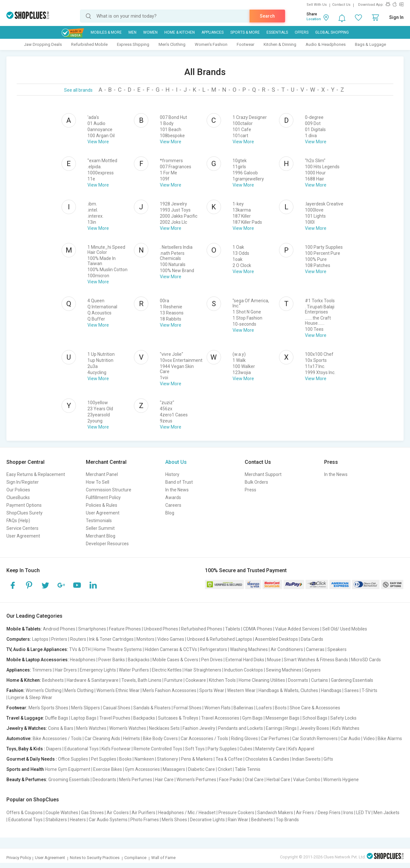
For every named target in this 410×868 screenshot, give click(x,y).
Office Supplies (73, 759)
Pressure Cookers (236, 813)
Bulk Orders (256, 482)
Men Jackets (386, 813)
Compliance (135, 858)
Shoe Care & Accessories (315, 708)
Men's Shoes (174, 820)
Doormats (298, 680)
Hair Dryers (66, 670)
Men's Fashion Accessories (169, 690)
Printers (59, 639)
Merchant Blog (101, 536)
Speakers (337, 649)
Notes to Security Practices (95, 858)
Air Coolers (118, 813)
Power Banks (112, 660)
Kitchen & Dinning (280, 44)
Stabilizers (56, 820)
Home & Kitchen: (24, 680)
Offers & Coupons (25, 813)
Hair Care (164, 780)
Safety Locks (343, 718)
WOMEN (150, 32)
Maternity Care (270, 749)
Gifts (328, 759)
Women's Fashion (211, 44)
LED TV (363, 813)
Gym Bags (252, 718)
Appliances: (19, 670)
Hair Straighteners (203, 670)
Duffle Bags (57, 718)
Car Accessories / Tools (204, 739)
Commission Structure (109, 490)
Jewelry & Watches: (27, 728)
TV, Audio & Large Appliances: (37, 649)
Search (267, 16)
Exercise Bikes (108, 769)
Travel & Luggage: (25, 718)
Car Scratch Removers (315, 739)
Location (314, 19)
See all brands (78, 90)
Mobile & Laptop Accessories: (38, 660)
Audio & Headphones (326, 44)
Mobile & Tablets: (24, 629)
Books (125, 759)
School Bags (315, 718)
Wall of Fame (163, 858)
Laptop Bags (84, 718)
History (172, 474)
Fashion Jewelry (199, 728)
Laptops (40, 639)
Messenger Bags (283, 718)
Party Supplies (222, 749)
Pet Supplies (104, 759)
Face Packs (230, 780)
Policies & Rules (102, 505)
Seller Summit (100, 528)
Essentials (277, 32)
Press (250, 490)
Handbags (331, 690)
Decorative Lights (207, 820)
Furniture (173, 680)
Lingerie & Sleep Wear (30, 697)
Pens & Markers (197, 759)
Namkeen (144, 759)
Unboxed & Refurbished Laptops (220, 639)
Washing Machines (249, 649)
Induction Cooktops (244, 670)
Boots (281, 708)
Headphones (83, 660)
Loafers (264, 708)
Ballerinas (243, 708)
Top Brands (287, 820)
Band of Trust (179, 482)
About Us (176, 462)
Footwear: (17, 708)
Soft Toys (195, 749)
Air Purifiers (143, 813)
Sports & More (245, 32)
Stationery (168, 759)
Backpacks (139, 660)
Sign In (396, 17)
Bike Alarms (390, 739)
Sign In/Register (23, 482)
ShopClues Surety (25, 513)
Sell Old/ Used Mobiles (345, 629)
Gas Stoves (92, 813)
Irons (348, 813)
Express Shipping (133, 44)
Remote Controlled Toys (158, 749)
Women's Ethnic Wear (118, 690)
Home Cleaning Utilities (262, 680)
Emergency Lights (98, 670)
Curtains (320, 680)
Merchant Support (263, 474)
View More (98, 142)
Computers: (19, 639)
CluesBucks (18, 497)
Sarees (352, 690)
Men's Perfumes (136, 780)
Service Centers (22, 528)
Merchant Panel (102, 474)
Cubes (246, 749)
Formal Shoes (188, 708)
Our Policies (18, 490)
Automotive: (19, 739)
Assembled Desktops (276, 639)
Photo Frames (145, 820)
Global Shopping (332, 32)
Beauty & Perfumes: (27, 780)
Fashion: (16, 690)
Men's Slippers (86, 708)
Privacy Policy (19, 858)
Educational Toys (82, 749)
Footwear (246, 44)
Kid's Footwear (116, 749)
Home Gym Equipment (68, 769)
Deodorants (104, 780)
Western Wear (241, 690)
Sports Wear (212, 690)
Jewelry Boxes (314, 728)
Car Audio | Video (358, 739)
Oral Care (254, 780)
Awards (173, 497)
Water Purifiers (134, 670)
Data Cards (312, 639)
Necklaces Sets (164, 728)
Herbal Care (278, 780)
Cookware (196, 680)
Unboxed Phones (161, 629)
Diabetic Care (201, 769)
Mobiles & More (106, 32)
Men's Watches (91, 728)
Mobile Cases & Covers (175, 660)
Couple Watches (62, 813)
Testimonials (99, 521)
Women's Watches (128, 728)
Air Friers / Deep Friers (318, 813)
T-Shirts (369, 690)
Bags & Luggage (370, 44)
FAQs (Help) (18, 521)
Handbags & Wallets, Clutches (288, 690)
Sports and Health (25, 769)
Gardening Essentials (352, 680)
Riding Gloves (244, 739)
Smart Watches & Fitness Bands (316, 660)
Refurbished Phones (202, 629)
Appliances (213, 32)
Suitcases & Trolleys (178, 718)
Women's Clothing (44, 690)
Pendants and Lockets (241, 728)
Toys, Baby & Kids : (26, 749)
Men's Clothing (172, 44)
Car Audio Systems (108, 820)
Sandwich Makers (275, 813)
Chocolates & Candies (267, 759)
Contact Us (341, 5)
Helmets (131, 739)
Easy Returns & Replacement (36, 474)
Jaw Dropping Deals (43, 44)
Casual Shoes (117, 708)
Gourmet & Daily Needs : (32, 759)
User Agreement (23, 536)
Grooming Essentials (69, 780)
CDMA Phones (258, 629)
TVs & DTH (80, 649)
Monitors (145, 639)
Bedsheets (53, 680)
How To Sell (98, 482)
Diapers (54, 749)
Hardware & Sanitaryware (93, 680)
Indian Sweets (306, 759)
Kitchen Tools (222, 680)
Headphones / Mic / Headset (187, 813)
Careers (173, 505)
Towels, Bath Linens (141, 680)
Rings (291, 728)
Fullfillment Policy (103, 497)
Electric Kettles (167, 670)
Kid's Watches (346, 728)
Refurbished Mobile (89, 44)
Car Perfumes (275, 739)
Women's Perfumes (196, 780)
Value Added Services (297, 629)
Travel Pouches (115, 718)
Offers (302, 32)
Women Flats (217, 708)
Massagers (174, 769)
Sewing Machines (284, 670)
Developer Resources (107, 544)
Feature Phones (125, 629)
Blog (170, 513)
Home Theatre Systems (118, 649)
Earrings (274, 728)
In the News (177, 490)
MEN (132, 32)
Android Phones (59, 629)
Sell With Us (317, 5)
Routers (78, 639)
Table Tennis (248, 769)
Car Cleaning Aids (102, 739)
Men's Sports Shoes (48, 708)
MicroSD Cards (366, 660)
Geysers (312, 670)
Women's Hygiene (341, 780)
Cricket (225, 769)
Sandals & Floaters (152, 708)
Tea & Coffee (229, 759)
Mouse (274, 660)
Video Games (171, 639)
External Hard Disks (245, 660)
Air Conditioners (287, 649)
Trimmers (42, 670)
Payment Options (24, 505)
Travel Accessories (220, 718)
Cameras (315, 649)
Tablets (233, 629)
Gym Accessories (142, 769)
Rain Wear (238, 820)
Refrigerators (213, 649)
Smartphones (92, 629)
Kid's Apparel (301, 749)
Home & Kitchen (180, 32)
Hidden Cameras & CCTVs (171, 649)
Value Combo (307, 780)
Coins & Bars (61, 728)
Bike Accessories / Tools (57, 739)
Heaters (78, 820)
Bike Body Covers (160, 739)
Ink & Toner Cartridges (111, 639)
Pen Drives (212, 660)
